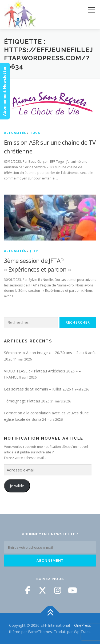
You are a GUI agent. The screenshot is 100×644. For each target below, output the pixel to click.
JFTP (34, 251)
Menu (91, 10)
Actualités (15, 133)
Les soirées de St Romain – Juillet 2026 (37, 389)
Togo (35, 133)
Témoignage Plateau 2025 (27, 401)
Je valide (17, 486)
